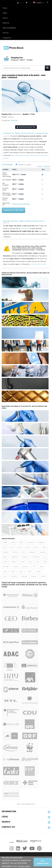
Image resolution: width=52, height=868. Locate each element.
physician (6, 567)
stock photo (17, 114)
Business (14, 120)
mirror (30, 562)
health (5, 557)
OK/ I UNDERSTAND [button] (43, 862)
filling (22, 542)
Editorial (6, 23)
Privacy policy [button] (24, 866)
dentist (13, 542)
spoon (21, 571)
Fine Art (6, 33)
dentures (15, 552)
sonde (13, 571)
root (34, 567)
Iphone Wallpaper (9, 28)
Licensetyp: (7, 164)
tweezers (34, 576)
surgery (38, 571)
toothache (14, 576)
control (36, 547)
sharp (5, 571)
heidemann (25, 557)
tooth (5, 576)
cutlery (44, 547)
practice (16, 567)
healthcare (14, 557)
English (38, 3)
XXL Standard (7, 180)
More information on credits (37, 264)
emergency (32, 552)
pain (38, 562)
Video (5, 13)
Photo (5, 8)
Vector (5, 18)
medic (5, 562)
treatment (24, 576)
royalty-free (7, 136)
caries (20, 547)
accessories (31, 542)
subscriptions (25, 229)
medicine (14, 562)
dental (5, 542)
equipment (43, 552)
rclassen (11, 117)
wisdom (43, 576)
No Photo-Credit (6, 189)
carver (27, 547)
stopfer (30, 571)
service (42, 567)
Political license (5, 199)
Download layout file (26, 127)
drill (24, 552)
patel (45, 562)
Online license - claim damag (7, 175)
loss (45, 557)
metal (23, 562)
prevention (25, 567)
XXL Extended (5, 184)
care (12, 547)
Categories (7, 38)
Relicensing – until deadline (7, 194)
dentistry (6, 552)
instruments (36, 557)
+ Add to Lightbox (44, 166)
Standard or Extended (25, 165)
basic (5, 547)
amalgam (41, 542)
